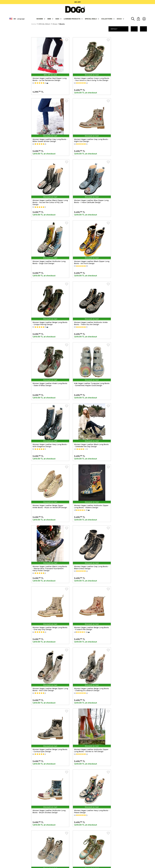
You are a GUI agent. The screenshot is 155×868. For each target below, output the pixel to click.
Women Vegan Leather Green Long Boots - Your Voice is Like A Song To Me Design (90, 78)
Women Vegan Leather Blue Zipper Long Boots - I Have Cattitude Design (131, 134)
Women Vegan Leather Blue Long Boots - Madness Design (90, 644)
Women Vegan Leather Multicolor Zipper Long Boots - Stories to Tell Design (131, 474)
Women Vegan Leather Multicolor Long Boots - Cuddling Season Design (89, 701)
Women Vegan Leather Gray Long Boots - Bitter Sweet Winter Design (130, 77)
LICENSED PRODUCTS (72, 18)
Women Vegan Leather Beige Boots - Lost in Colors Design (129, 531)
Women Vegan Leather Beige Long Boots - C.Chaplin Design (88, 758)
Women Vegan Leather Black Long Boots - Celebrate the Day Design (88, 304)
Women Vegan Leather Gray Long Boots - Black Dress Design (130, 361)
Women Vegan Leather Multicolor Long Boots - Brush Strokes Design (49, 531)
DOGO (119, 18)
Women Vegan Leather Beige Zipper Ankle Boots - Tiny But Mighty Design (48, 644)
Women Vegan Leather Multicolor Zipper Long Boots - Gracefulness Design (131, 758)
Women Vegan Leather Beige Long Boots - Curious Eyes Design (88, 474)
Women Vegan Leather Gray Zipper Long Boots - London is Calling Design (131, 701)
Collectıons (107, 18)
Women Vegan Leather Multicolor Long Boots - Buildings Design (49, 701)
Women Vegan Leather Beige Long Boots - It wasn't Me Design (88, 417)
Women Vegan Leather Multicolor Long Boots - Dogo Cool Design (49, 190)
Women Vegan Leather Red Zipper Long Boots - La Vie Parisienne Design (50, 77)
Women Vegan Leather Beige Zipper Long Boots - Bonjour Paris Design (48, 758)
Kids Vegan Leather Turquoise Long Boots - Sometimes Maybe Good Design (130, 247)
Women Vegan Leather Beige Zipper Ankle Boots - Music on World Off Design (131, 304)
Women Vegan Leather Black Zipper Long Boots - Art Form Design (88, 190)
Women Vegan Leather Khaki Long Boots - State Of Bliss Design (88, 247)
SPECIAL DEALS (91, 18)
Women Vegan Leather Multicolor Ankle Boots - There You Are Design (49, 247)
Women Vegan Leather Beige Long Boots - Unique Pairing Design (128, 190)
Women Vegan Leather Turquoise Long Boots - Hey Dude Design (49, 587)
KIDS (57, 18)
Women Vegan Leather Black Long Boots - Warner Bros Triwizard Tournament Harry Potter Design (88, 362)
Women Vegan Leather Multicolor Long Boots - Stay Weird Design (130, 644)
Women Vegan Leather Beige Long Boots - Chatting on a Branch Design (48, 474)
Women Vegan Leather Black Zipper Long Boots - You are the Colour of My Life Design (89, 135)
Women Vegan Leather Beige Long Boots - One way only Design (47, 417)
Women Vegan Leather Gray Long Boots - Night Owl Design (49, 134)
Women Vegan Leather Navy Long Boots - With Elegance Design (50, 304)
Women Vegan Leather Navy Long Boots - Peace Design (90, 531)
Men (49, 18)
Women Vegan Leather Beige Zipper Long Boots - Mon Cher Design (129, 417)
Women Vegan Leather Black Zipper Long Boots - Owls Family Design (88, 587)
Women (40, 18)
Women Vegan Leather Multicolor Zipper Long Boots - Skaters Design (50, 361)
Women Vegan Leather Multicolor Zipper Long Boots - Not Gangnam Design (131, 587)
